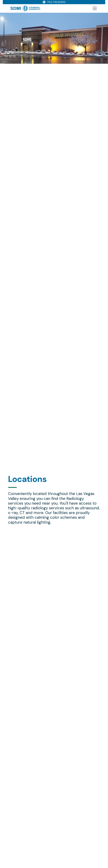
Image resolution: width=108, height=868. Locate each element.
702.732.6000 (56, 2)
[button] (94, 8)
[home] (25, 8)
